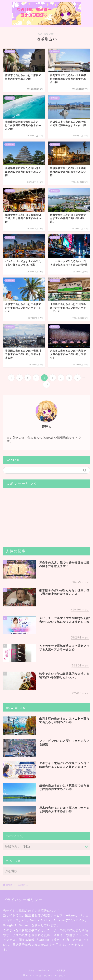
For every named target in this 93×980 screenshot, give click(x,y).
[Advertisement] (33, 516)
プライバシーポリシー (39, 970)
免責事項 (61, 970)
